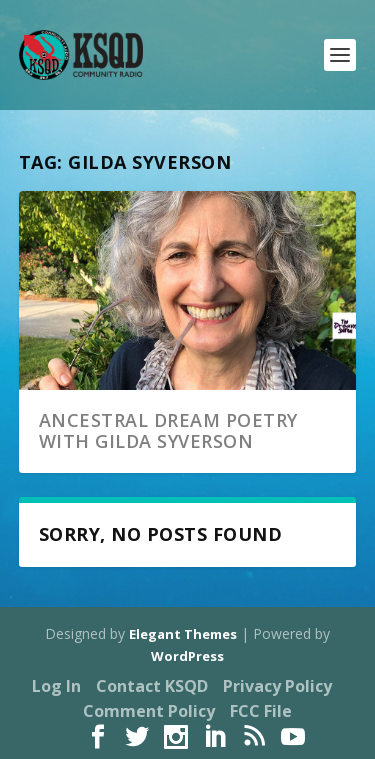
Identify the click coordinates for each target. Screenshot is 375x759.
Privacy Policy (277, 686)
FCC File (261, 711)
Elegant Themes (183, 634)
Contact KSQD (152, 686)
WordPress (187, 656)
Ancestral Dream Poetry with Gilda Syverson (168, 431)
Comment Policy (149, 711)
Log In (56, 686)
